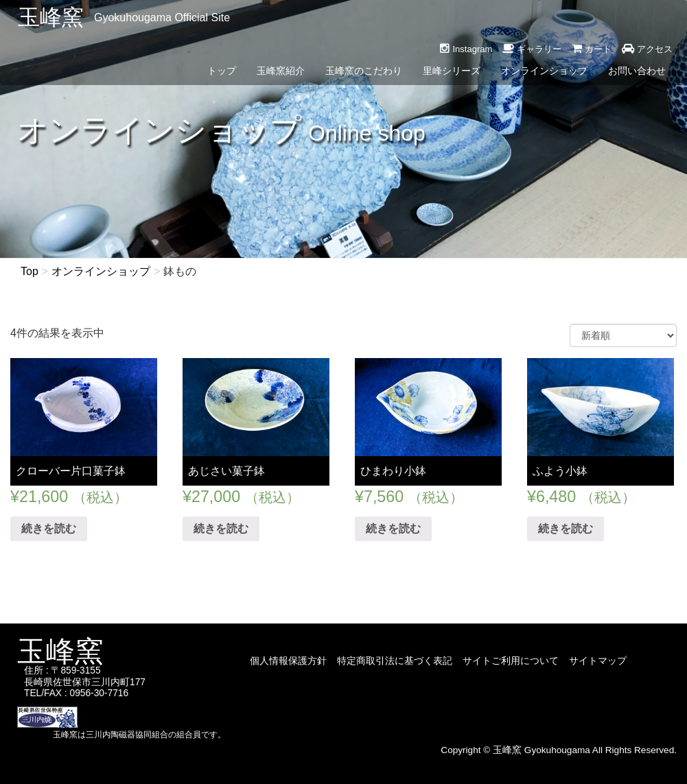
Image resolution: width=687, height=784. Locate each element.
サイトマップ (598, 661)
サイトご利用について (511, 661)
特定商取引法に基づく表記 (395, 661)
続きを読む (49, 528)
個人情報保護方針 (288, 661)
